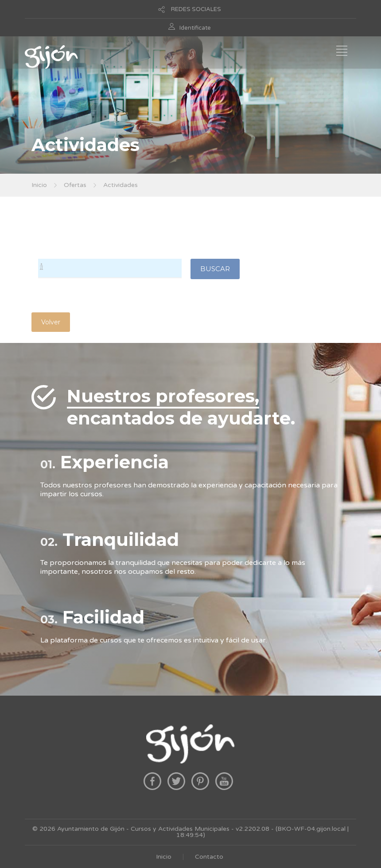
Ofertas (75, 185)
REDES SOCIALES (196, 9)
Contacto (209, 857)
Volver (51, 322)
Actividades (121, 185)
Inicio (39, 185)
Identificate (195, 28)
